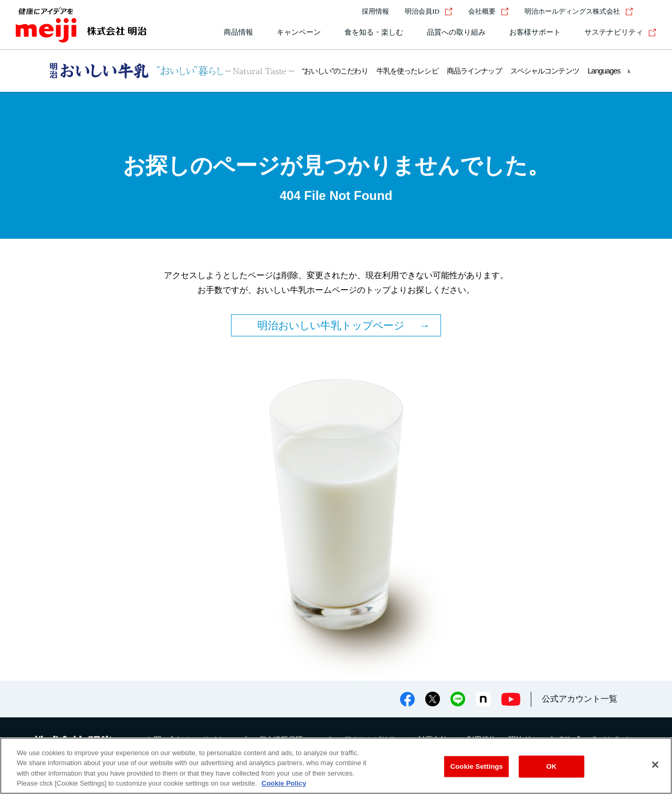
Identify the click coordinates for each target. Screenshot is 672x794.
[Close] (655, 765)
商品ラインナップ (474, 71)
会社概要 (489, 11)
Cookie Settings (477, 766)
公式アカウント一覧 (580, 699)
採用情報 (375, 11)
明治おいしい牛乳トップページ (331, 325)
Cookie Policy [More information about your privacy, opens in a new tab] (284, 783)
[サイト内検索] (650, 12)
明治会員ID (429, 11)
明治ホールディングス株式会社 (579, 11)
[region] (336, 766)
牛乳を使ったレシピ (407, 71)
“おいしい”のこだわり (335, 71)
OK (551, 766)
